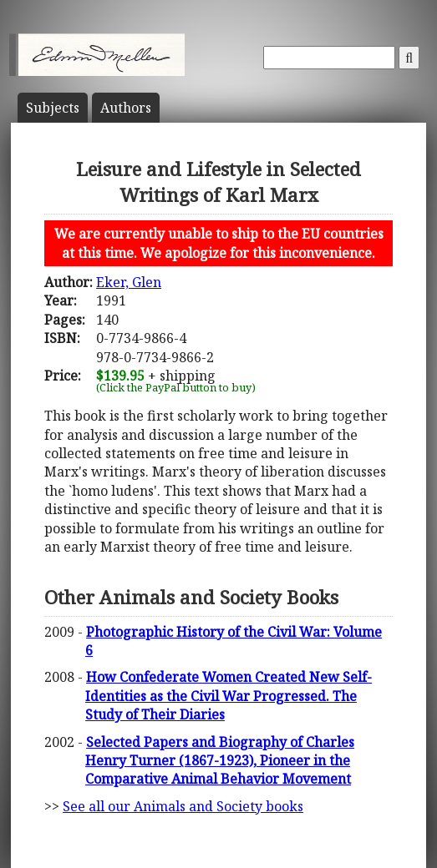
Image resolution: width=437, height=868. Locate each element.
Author (126, 108)
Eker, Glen (129, 282)
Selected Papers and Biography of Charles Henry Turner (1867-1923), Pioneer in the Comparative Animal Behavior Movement (220, 761)
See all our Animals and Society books (183, 806)
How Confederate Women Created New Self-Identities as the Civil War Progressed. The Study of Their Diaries (229, 696)
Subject (53, 108)
